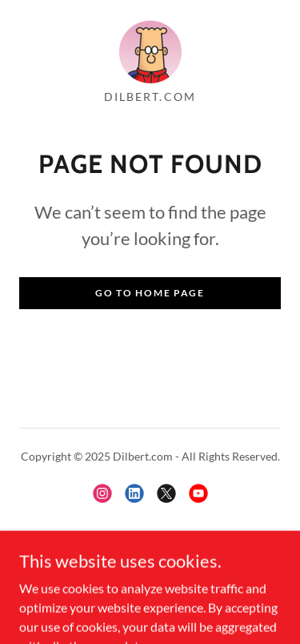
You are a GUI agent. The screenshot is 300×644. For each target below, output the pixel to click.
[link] (150, 51)
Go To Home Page (150, 293)
